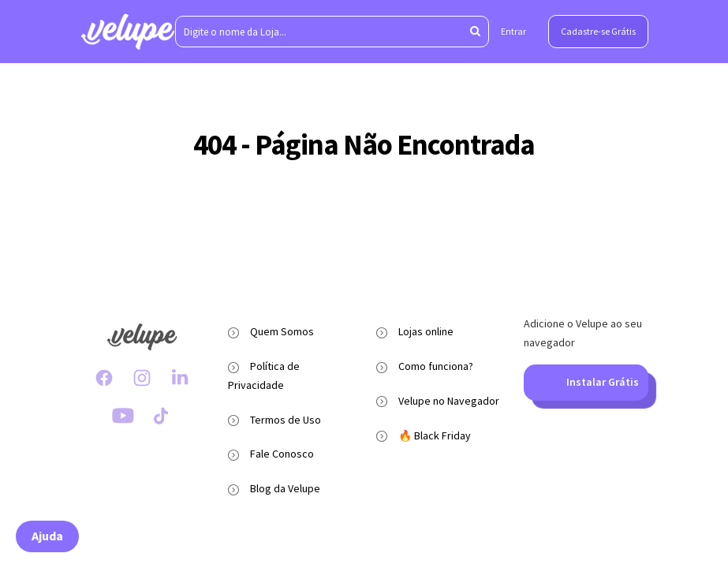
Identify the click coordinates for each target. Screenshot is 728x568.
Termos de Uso (286, 420)
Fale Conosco (282, 454)
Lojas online (426, 331)
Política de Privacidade (264, 376)
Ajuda (47, 536)
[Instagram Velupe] (142, 378)
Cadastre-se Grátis (598, 31)
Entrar (513, 31)
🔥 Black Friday (435, 435)
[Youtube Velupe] (123, 416)
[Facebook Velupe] (104, 378)
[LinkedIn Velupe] (180, 378)
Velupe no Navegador (449, 401)
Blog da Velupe (285, 488)
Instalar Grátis (586, 383)
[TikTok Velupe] (161, 416)
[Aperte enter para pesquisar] (475, 32)
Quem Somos (282, 331)
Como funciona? (436, 366)
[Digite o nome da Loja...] (332, 32)
